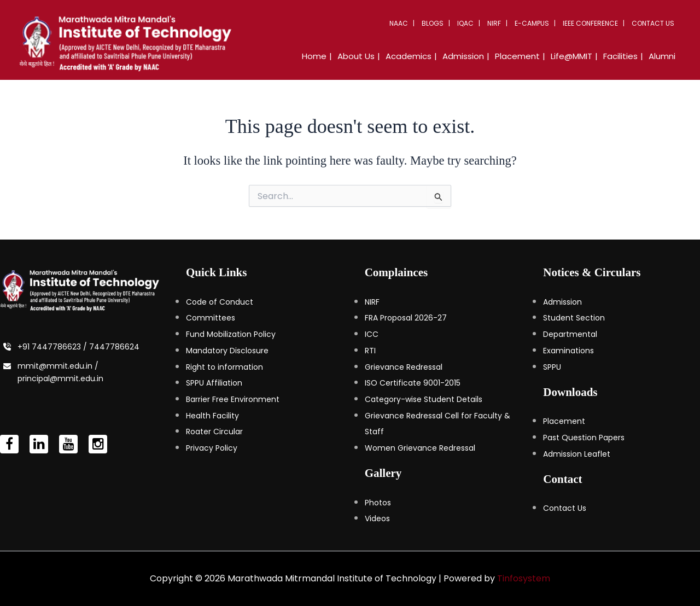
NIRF (494, 23)
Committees (211, 318)
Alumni (662, 56)
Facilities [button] (620, 56)
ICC (372, 334)
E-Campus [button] (532, 23)
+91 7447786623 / (53, 347)
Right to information (224, 367)
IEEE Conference (590, 23)
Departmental (570, 334)
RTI (370, 351)
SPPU (552, 367)
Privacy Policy (212, 448)
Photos (378, 503)
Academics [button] (409, 56)
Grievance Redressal (404, 367)
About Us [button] (356, 56)
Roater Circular (214, 432)
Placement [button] (517, 56)
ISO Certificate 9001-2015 (413, 383)
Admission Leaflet (577, 454)
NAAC (399, 23)
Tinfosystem (524, 578)
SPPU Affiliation (214, 383)
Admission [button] (463, 56)
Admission (562, 302)
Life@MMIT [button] (571, 56)
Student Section (574, 318)
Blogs (433, 23)
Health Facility (212, 416)
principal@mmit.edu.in (60, 378)
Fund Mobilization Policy (231, 334)
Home (314, 56)
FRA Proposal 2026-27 (406, 318)
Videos (377, 518)
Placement (564, 421)
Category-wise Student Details (424, 399)
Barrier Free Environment (233, 399)
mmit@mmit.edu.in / (58, 366)
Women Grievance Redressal (420, 448)
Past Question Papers (584, 438)
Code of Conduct (220, 302)
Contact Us (653, 23)
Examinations (568, 351)
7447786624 (114, 347)
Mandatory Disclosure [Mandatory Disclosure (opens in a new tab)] (227, 351)
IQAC (465, 23)
